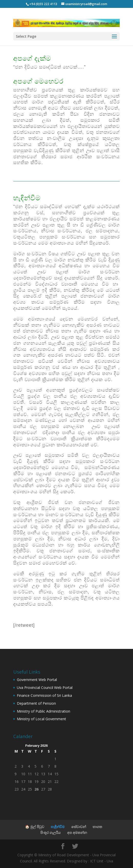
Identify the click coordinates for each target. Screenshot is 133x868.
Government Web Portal (37, 680)
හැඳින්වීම (58, 827)
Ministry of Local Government (41, 719)
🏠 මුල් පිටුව (35, 827)
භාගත (97, 827)
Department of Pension (36, 703)
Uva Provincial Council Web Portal (45, 687)
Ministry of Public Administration (44, 711)
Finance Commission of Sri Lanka (44, 695)
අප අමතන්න (77, 832)
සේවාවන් (79, 827)
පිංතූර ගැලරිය (50, 832)
